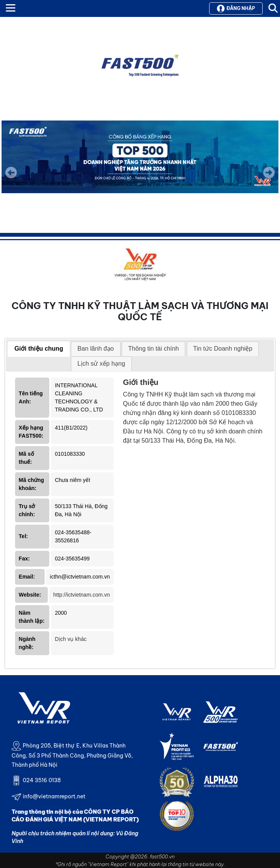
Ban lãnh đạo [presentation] (96, 349)
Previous (11, 172)
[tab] (39, 349)
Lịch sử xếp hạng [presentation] (101, 364)
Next (269, 178)
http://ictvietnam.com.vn (81, 595)
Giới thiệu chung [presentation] (39, 349)
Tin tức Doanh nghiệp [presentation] (223, 349)
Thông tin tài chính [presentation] (154, 349)
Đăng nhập (236, 8)
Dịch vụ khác (70, 639)
